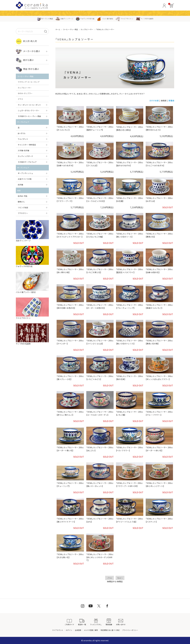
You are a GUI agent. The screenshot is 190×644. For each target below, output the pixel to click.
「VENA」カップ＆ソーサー (105, 29)
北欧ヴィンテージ (64, 19)
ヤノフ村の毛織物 (144, 19)
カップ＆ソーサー (87, 29)
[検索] (46, 31)
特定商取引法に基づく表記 (110, 630)
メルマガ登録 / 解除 (91, 630)
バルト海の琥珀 (105, 19)
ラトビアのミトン (124, 19)
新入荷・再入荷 (26, 41)
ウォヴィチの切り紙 (85, 19)
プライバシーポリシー (130, 630)
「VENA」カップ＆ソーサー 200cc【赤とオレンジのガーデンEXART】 (100, 557)
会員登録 (78, 630)
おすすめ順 (154, 101)
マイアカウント (58, 630)
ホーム (58, 29)
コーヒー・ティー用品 (70, 29)
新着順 (171, 101)
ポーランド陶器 (45, 19)
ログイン (69, 630)
